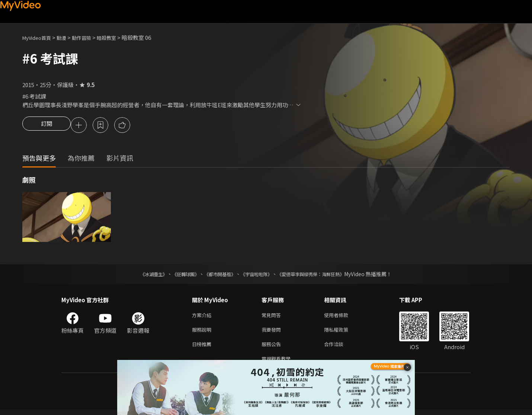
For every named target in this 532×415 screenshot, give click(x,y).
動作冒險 (90, 37)
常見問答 (273, 317)
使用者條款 (342, 317)
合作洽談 (340, 348)
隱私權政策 (342, 332)
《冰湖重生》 (141, 275)
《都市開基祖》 (216, 275)
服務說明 (203, 332)
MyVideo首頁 (39, 37)
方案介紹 (203, 317)
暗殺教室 (118, 37)
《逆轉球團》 (177, 275)
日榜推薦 (203, 348)
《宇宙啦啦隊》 (258, 275)
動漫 (67, 37)
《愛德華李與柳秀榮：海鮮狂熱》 (320, 275)
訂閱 (47, 126)
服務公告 (273, 348)
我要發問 (273, 332)
